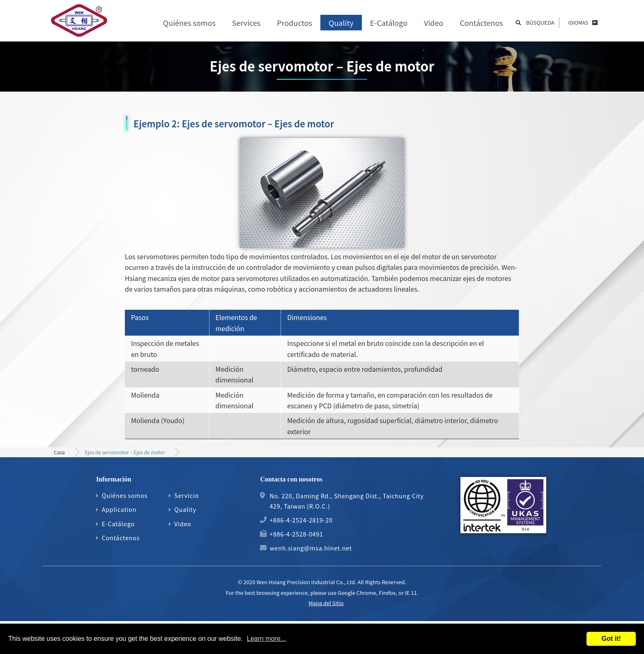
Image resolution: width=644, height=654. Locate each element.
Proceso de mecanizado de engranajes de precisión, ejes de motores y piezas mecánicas (80, 23)
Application (119, 509)
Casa (59, 452)
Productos (294, 23)
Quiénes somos (189, 23)
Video (434, 23)
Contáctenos (481, 23)
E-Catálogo (389, 23)
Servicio (186, 495)
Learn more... (266, 639)
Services (246, 23)
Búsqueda (540, 23)
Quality (341, 23)
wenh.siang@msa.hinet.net (310, 548)
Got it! (611, 639)
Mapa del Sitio (326, 603)
